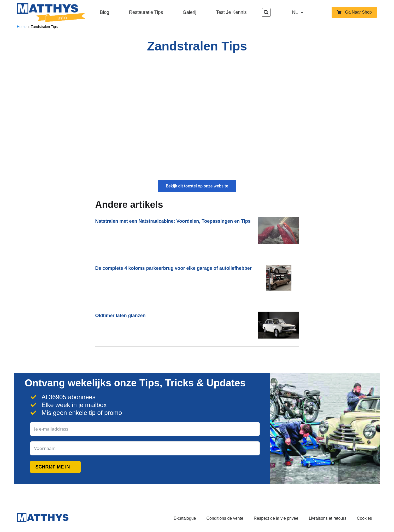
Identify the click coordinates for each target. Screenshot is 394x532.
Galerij (190, 12)
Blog (104, 12)
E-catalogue (185, 518)
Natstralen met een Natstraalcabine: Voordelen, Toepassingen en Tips (173, 221)
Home (22, 27)
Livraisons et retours (328, 518)
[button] (266, 12)
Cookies (364, 518)
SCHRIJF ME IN (53, 467)
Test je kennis (231, 12)
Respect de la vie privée (276, 518)
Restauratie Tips (146, 12)
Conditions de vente (225, 518)
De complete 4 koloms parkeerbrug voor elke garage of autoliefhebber (174, 268)
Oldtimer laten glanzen (120, 316)
